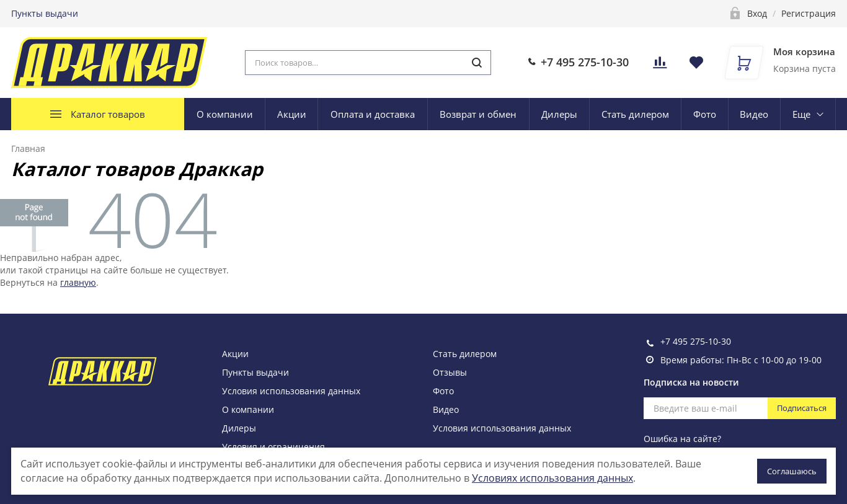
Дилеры (559, 114)
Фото (705, 114)
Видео (754, 114)
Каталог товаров (108, 114)
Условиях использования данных (552, 478)
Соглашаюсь (792, 471)
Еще (801, 114)
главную (78, 282)
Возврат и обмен (478, 114)
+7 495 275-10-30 (585, 62)
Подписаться (802, 408)
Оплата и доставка (373, 114)
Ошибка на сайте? (682, 439)
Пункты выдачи (45, 13)
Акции (292, 114)
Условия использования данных (291, 391)
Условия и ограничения (273, 447)
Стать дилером (635, 114)
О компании (225, 114)
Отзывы (450, 372)
